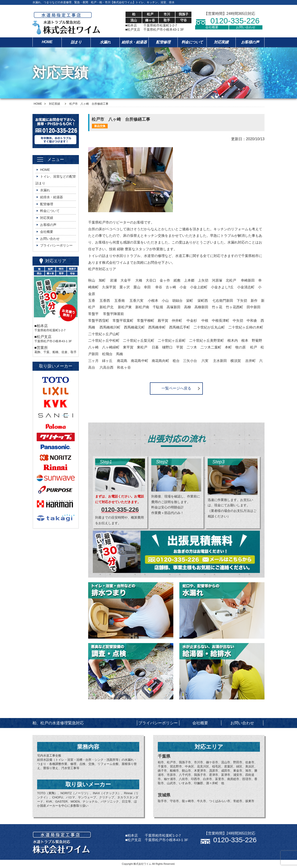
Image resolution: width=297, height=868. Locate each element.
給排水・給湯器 (134, 42)
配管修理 (163, 42)
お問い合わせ (246, 27)
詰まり (76, 42)
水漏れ (105, 42)
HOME (47, 42)
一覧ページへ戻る (176, 388)
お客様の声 (250, 42)
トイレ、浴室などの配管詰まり (56, 180)
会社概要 (212, 27)
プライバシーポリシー (56, 245)
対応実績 (221, 42)
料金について (192, 42)
